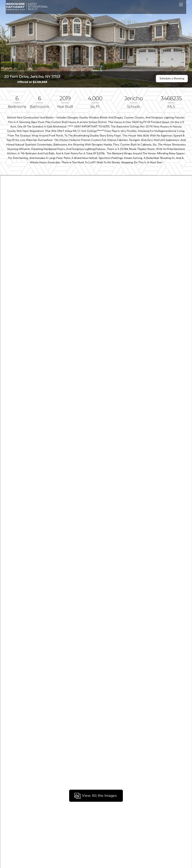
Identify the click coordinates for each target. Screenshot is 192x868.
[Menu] (181, 5)
